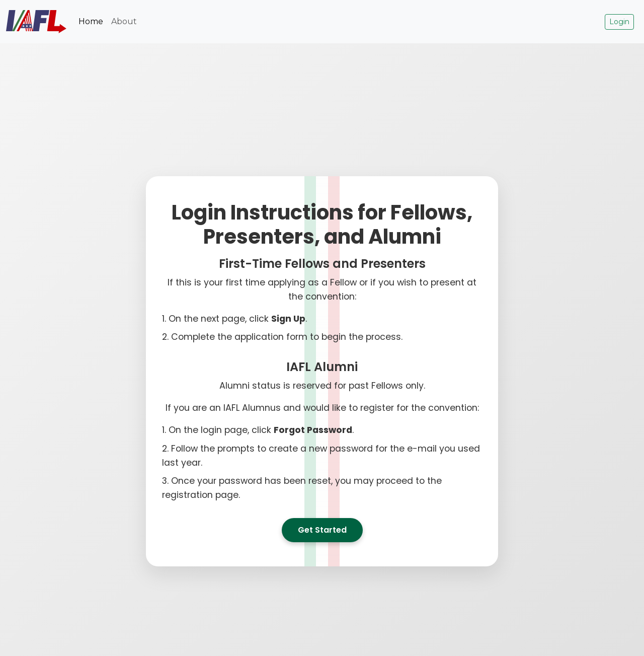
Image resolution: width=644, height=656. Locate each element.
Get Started (322, 530)
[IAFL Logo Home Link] (36, 22)
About (124, 21)
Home (91, 21)
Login (619, 22)
